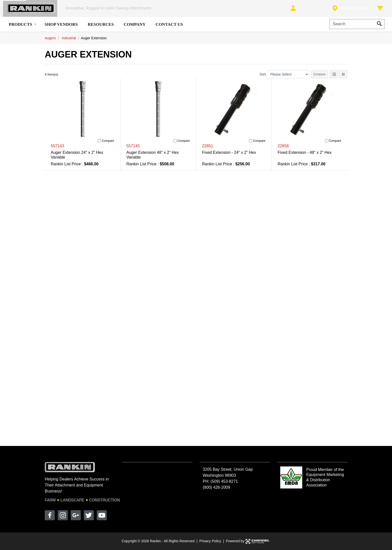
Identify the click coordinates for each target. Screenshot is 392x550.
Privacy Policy (210, 541)
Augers (50, 41)
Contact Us (169, 27)
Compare (319, 78)
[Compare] (99, 144)
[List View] (334, 78)
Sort (263, 77)
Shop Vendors (61, 27)
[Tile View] (343, 78)
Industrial (69, 41)
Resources (101, 27)
